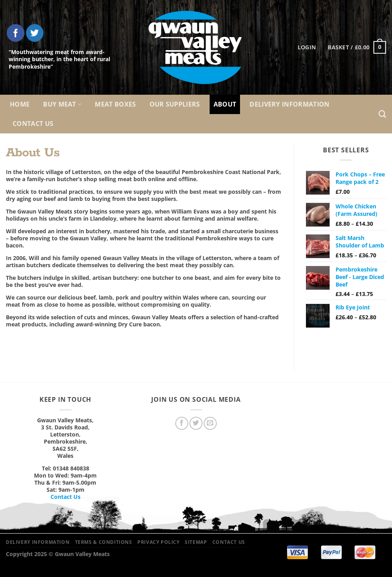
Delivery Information (289, 104)
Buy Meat (62, 104)
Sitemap (196, 542)
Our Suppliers (175, 104)
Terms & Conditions (104, 542)
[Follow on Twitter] (35, 33)
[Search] (382, 114)
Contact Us (33, 124)
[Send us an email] (210, 423)
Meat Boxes (115, 104)
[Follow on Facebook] (16, 33)
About (225, 104)
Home (20, 104)
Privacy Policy (158, 542)
